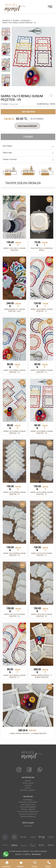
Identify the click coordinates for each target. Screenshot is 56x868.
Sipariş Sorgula (28, 817)
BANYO (28, 781)
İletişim (28, 826)
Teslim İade (7, 153)
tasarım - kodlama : (28, 854)
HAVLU (28, 788)
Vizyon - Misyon (28, 809)
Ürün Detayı (7, 146)
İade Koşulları (28, 805)
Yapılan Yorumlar (10, 159)
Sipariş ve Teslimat (28, 802)
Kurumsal (28, 800)
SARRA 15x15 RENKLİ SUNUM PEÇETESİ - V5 (19, 23)
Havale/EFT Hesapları (28, 812)
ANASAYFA (6, 21)
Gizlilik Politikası (28, 814)
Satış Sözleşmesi (28, 807)
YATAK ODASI (28, 783)
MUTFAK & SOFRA (28, 790)
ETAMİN (16, 21)
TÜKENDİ (28, 137)
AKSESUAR (25, 21)
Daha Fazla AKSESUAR (27, 126)
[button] (52, 59)
